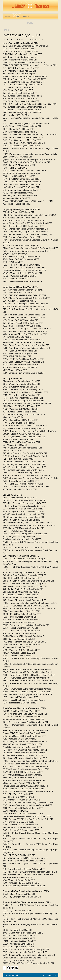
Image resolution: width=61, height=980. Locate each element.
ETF (4, 40)
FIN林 (17, 16)
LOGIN (26, 16)
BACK (6, 30)
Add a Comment (49, 975)
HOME (7, 16)
